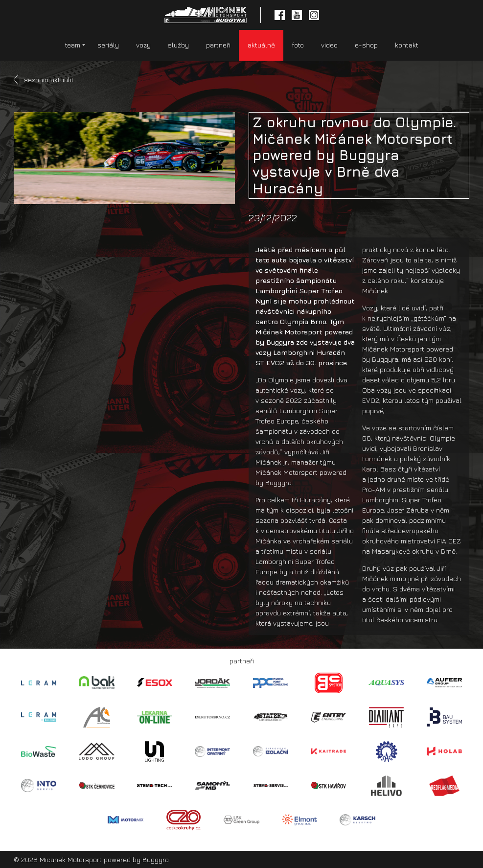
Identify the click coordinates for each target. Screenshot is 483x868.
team (73, 45)
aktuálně (261, 45)
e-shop (366, 45)
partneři (218, 45)
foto (298, 45)
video (329, 45)
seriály (108, 45)
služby (178, 45)
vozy (143, 45)
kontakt (407, 45)
